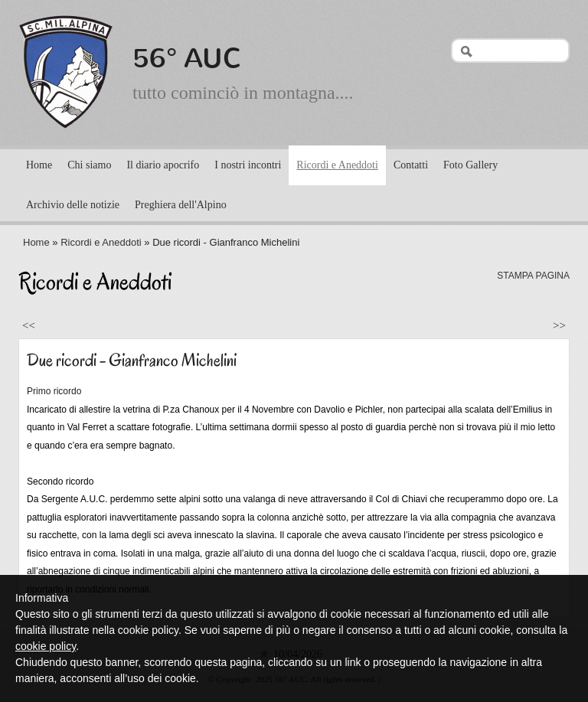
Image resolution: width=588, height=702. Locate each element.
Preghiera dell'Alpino (181, 205)
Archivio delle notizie (73, 205)
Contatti (411, 165)
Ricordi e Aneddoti (337, 165)
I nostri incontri (248, 165)
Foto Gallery (470, 165)
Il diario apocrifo (163, 165)
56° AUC (187, 58)
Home (39, 165)
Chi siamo (89, 165)
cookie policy (46, 646)
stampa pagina (533, 276)
